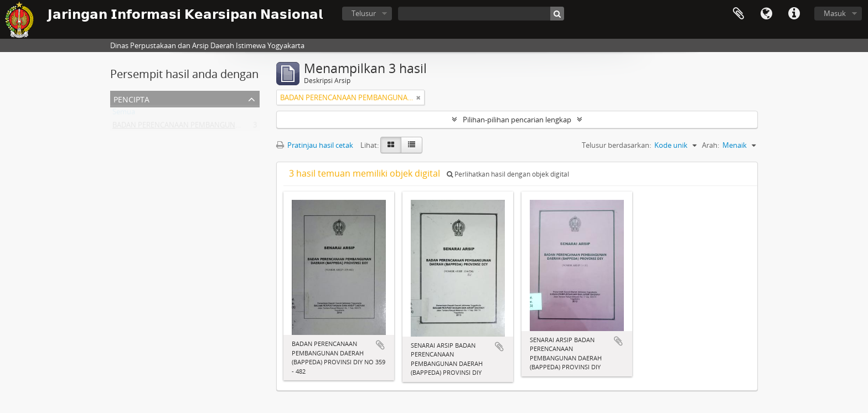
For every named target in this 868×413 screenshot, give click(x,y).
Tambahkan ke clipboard (380, 345)
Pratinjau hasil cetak (315, 145)
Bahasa (766, 14)
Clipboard (738, 14)
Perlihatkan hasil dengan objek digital (508, 174)
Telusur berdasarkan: (616, 145)
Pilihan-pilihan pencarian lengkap (517, 120)
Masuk (835, 13)
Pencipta (131, 98)
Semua (124, 114)
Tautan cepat (794, 14)
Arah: (711, 145)
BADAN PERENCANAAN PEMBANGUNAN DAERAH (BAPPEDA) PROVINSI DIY (236, 127)
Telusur (364, 13)
